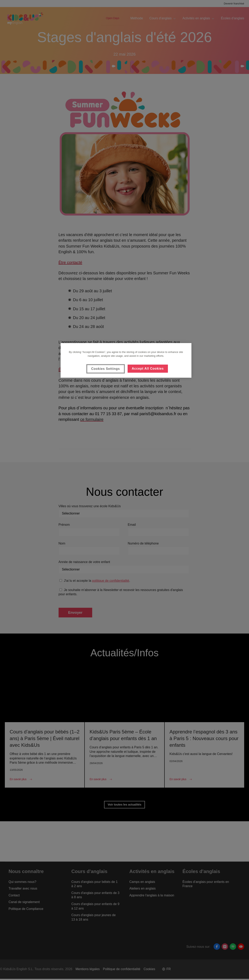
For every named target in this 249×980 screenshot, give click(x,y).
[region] (126, 360)
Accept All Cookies (148, 369)
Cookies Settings (106, 369)
